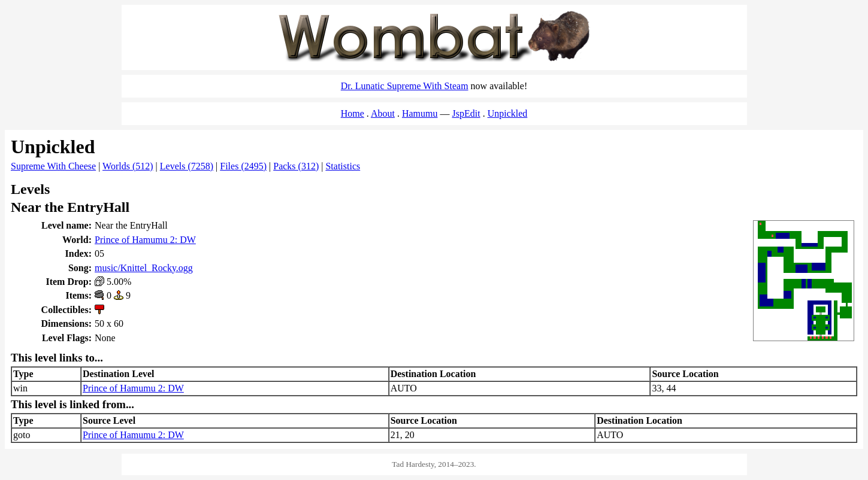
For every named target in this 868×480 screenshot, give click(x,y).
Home (353, 113)
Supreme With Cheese (53, 166)
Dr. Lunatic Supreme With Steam (405, 86)
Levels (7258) (187, 166)
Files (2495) (243, 166)
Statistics (343, 166)
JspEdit (466, 113)
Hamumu (420, 113)
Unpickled (508, 113)
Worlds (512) (128, 166)
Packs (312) (296, 166)
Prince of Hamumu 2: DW (145, 240)
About (383, 113)
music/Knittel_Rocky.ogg (144, 268)
